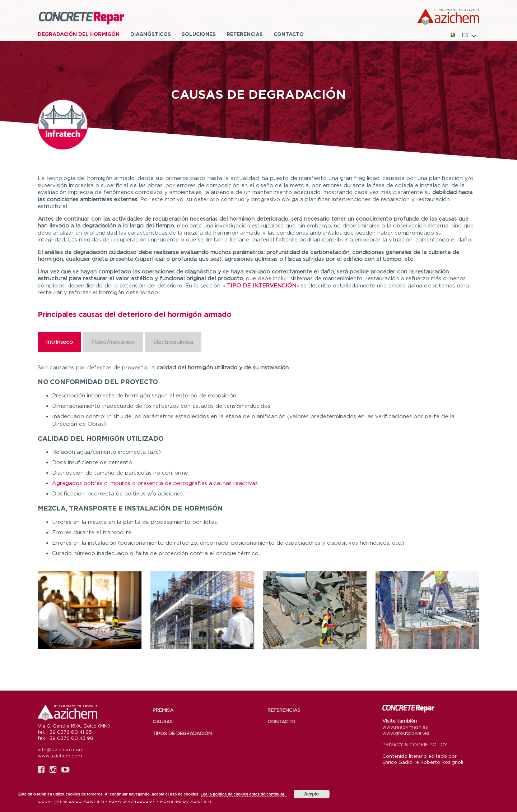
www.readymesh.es (405, 727)
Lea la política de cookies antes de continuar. (244, 794)
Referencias (245, 34)
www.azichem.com (60, 756)
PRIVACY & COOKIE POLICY (415, 744)
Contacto (289, 34)
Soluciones (199, 34)
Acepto (311, 794)
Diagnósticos (151, 34)
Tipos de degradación (182, 733)
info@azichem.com (61, 749)
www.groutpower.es (406, 733)
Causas (163, 721)
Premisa (163, 710)
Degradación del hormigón (79, 34)
